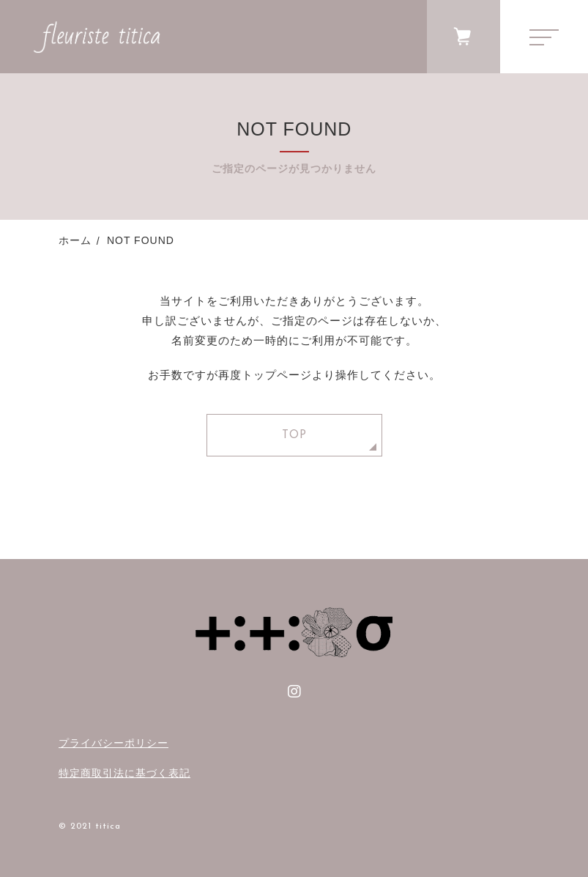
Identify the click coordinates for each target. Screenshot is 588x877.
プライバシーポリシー (113, 743)
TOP (294, 436)
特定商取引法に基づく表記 (124, 773)
